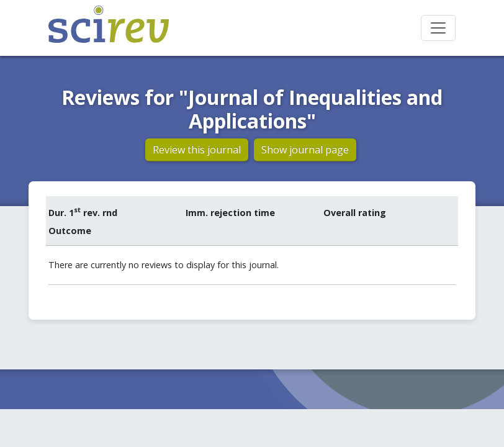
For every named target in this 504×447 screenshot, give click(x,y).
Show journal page (305, 150)
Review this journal (197, 150)
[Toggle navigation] (438, 28)
